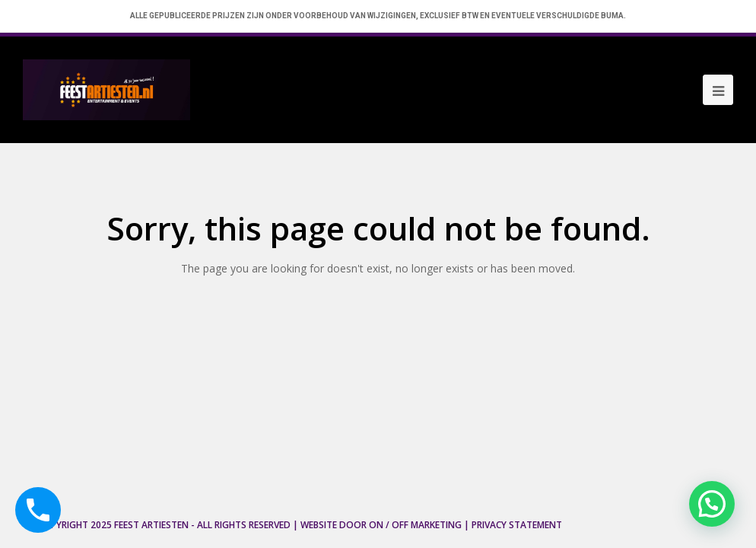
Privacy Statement (517, 525)
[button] (712, 504)
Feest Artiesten (151, 525)
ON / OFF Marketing (415, 525)
